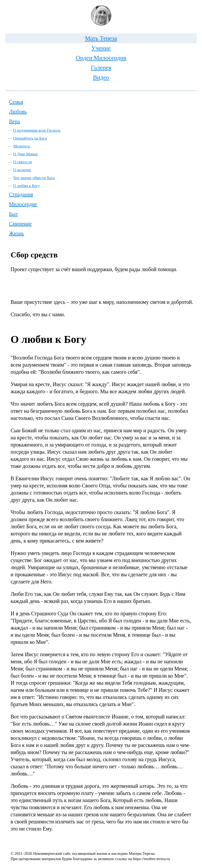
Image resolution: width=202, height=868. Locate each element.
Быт (13, 214)
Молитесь (22, 146)
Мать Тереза (101, 38)
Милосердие (23, 204)
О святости (23, 162)
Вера (14, 121)
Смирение (20, 224)
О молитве (22, 170)
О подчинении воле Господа (37, 130)
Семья (16, 102)
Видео (101, 77)
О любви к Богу (27, 186)
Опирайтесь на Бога (30, 138)
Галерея (101, 68)
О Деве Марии (26, 154)
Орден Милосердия (101, 58)
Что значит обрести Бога (34, 178)
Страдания (21, 194)
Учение (101, 48)
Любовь (18, 112)
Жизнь (16, 233)
